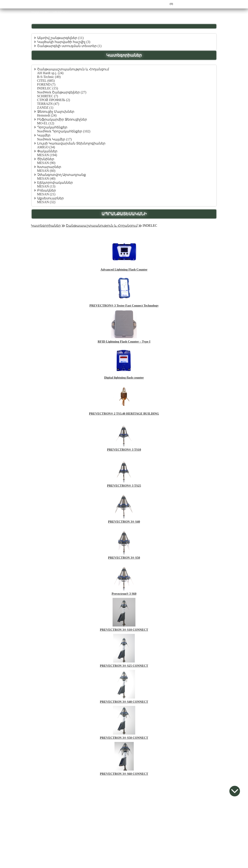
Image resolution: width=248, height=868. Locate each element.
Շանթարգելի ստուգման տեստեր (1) (69, 46)
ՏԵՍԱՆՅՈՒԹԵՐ (41, 12)
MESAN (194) (47, 155)
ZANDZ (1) (45, 108)
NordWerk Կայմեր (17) (54, 139)
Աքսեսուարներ (50, 198)
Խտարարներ (49, 167)
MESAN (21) (46, 194)
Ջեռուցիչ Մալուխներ (56, 112)
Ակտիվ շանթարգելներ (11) (60, 38)
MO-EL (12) (46, 123)
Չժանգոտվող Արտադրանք (62, 175)
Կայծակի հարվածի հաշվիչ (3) (64, 42)
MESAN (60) (46, 171)
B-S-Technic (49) (49, 77)
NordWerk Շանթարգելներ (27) (62, 92)
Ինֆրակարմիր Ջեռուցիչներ (62, 119)
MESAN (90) (46, 163)
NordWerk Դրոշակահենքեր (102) (64, 131)
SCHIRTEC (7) (48, 96)
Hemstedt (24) (47, 115)
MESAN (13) (46, 186)
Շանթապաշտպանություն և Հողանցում (73, 69)
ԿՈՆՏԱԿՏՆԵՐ (61, 12)
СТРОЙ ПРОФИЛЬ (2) (54, 100)
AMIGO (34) (46, 147)
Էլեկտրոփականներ (55, 183)
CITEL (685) (46, 81)
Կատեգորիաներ (46, 226)
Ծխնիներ (46, 159)
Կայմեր (44, 135)
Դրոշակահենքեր (52, 127)
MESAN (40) (46, 178)
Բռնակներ (47, 190)
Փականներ (47, 151)
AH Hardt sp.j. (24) (50, 73)
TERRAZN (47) (48, 104)
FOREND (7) (46, 84)
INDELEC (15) (48, 88)
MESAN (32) (46, 202)
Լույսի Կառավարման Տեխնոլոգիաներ (71, 143)
